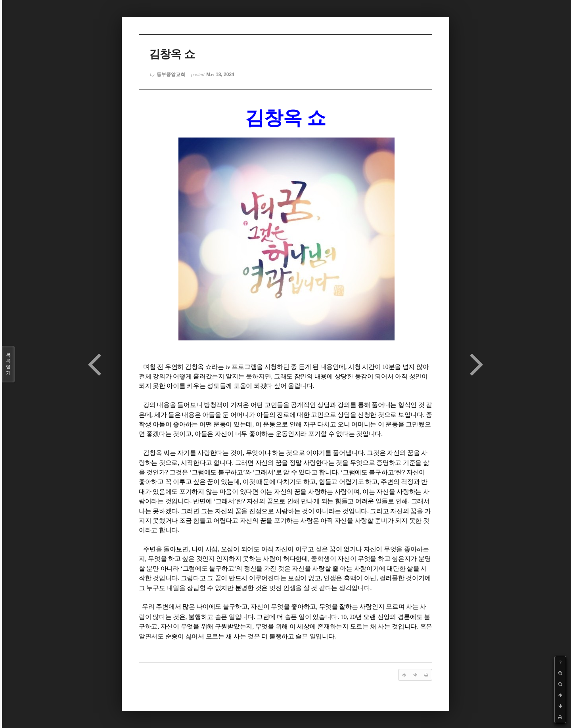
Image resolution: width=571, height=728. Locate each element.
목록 (8, 364)
